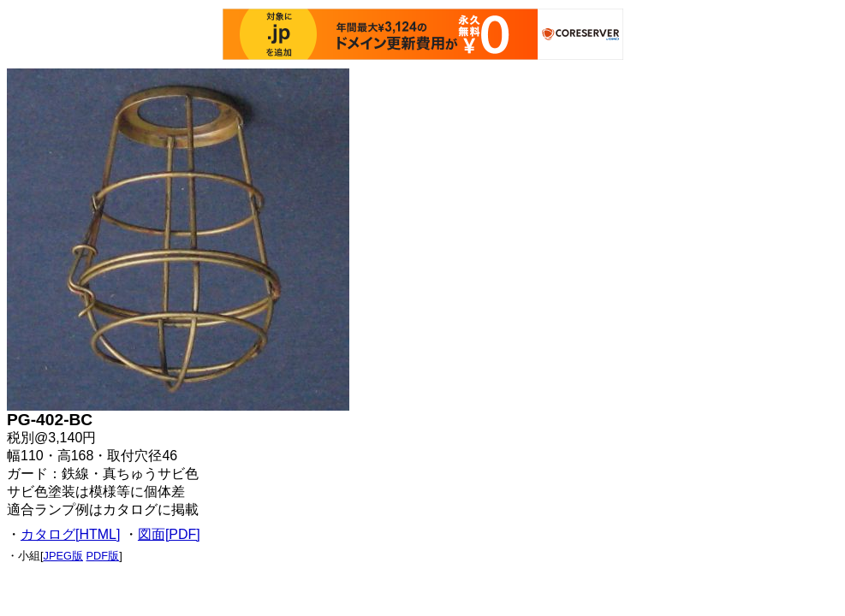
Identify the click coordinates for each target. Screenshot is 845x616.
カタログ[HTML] (70, 534)
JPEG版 (63, 556)
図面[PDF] (169, 534)
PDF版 (103, 556)
